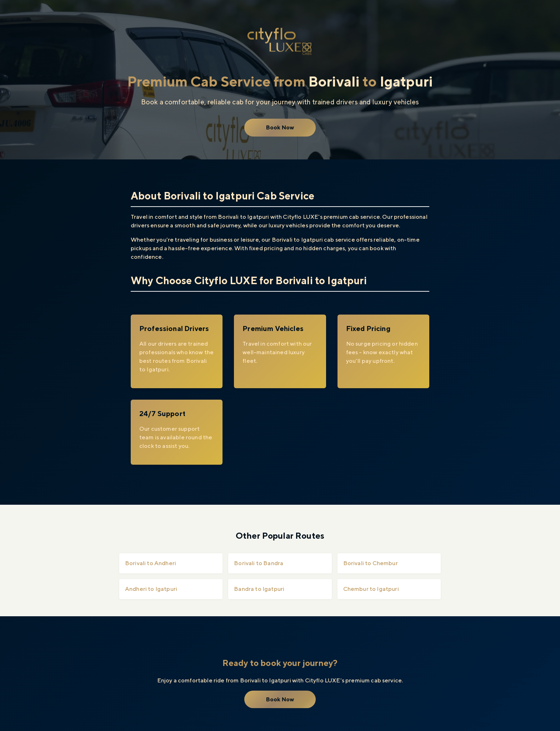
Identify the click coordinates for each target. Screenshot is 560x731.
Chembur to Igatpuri (371, 589)
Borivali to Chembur (371, 563)
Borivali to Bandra (259, 563)
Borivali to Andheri (151, 563)
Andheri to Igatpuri (151, 589)
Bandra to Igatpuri (259, 589)
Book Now (280, 127)
